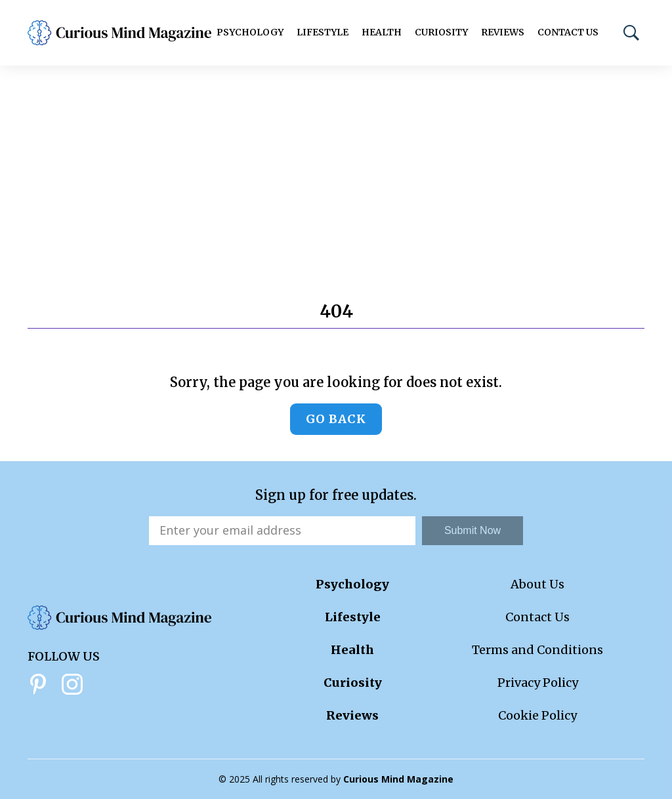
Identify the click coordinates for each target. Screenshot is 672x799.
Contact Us (568, 32)
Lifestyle (323, 32)
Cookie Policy (537, 715)
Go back (336, 419)
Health (382, 32)
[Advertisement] (336, 164)
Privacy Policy (538, 683)
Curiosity (441, 32)
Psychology (250, 32)
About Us (537, 584)
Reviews (503, 32)
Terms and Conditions (537, 650)
